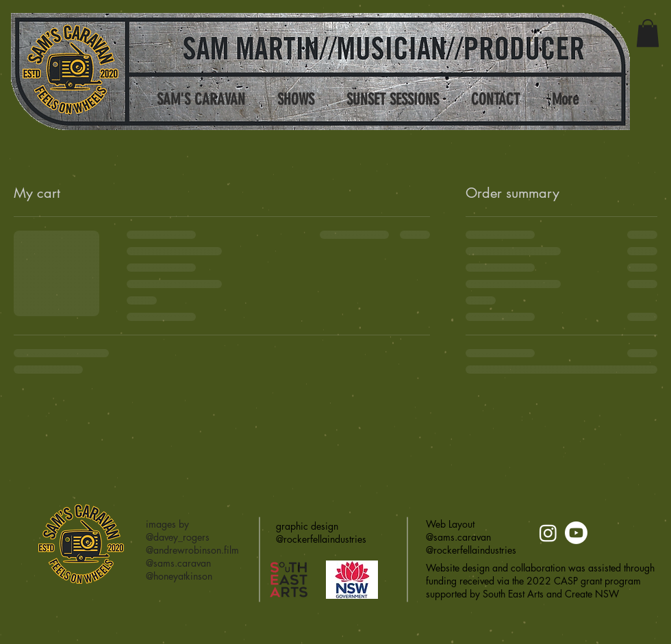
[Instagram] (548, 533)
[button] (648, 33)
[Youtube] (576, 533)
